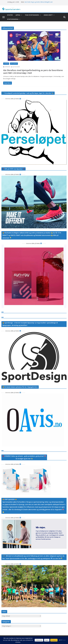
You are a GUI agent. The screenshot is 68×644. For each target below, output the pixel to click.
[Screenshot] (34, 101)
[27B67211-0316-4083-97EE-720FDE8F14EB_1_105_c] (34, 246)
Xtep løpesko (14, 64)
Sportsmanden (16, 67)
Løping (18, 15)
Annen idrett (48, 15)
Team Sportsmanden (32, 15)
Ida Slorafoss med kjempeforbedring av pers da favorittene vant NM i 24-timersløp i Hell (33, 72)
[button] (21, 15)
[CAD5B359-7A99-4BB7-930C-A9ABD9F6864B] (34, 395)
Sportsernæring (13, 19)
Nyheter (10, 15)
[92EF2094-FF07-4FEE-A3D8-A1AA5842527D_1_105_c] (34, 333)
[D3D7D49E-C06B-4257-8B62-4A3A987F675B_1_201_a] (34, 566)
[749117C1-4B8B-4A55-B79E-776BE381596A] (34, 177)
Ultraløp (6, 64)
